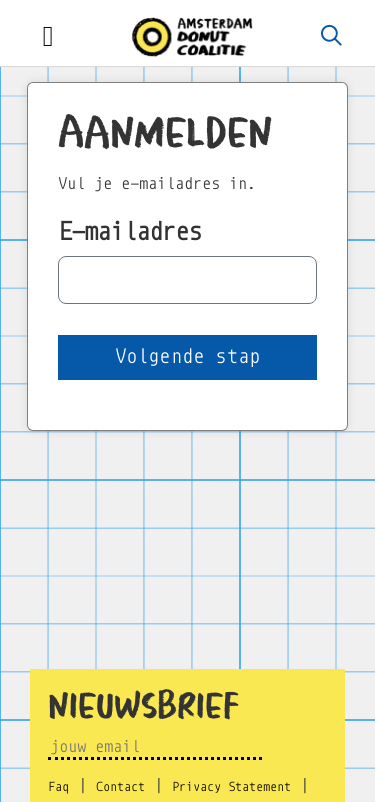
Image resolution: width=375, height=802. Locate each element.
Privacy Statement (231, 787)
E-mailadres (129, 231)
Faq (58, 787)
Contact (120, 787)
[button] (187, 357)
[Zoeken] (332, 37)
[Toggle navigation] (48, 37)
